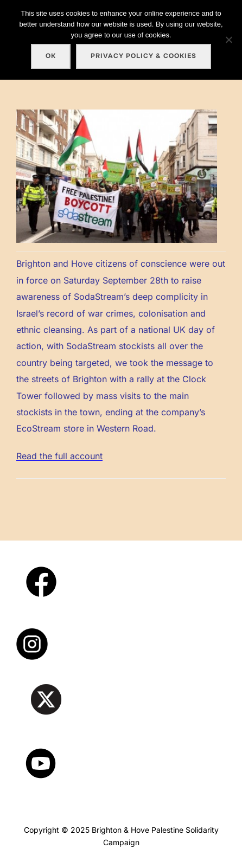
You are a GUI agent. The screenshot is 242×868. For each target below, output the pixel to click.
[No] (228, 40)
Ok (51, 56)
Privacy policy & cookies (144, 56)
